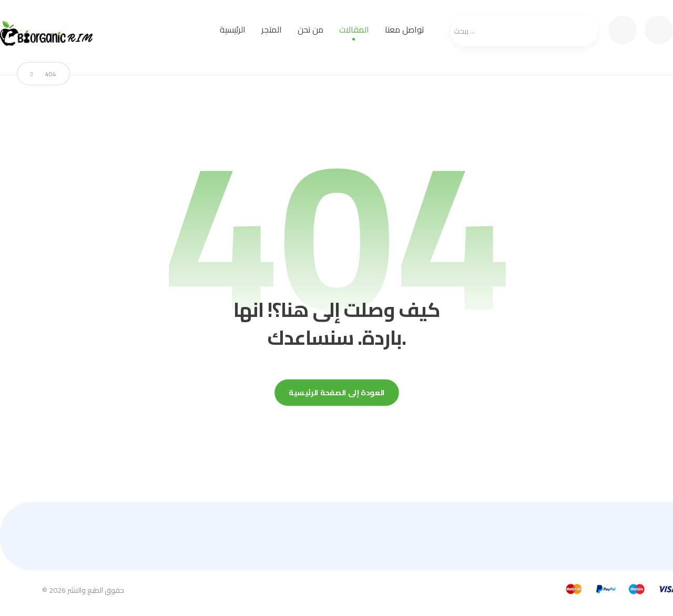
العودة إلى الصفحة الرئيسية (337, 393)
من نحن (310, 29)
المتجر (272, 29)
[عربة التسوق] (623, 29)
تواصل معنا (405, 29)
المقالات (354, 29)
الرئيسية (233, 29)
